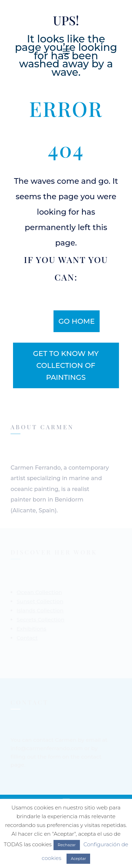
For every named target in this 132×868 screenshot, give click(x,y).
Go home (77, 321)
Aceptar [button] (78, 859)
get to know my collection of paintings (66, 365)
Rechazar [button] (67, 845)
